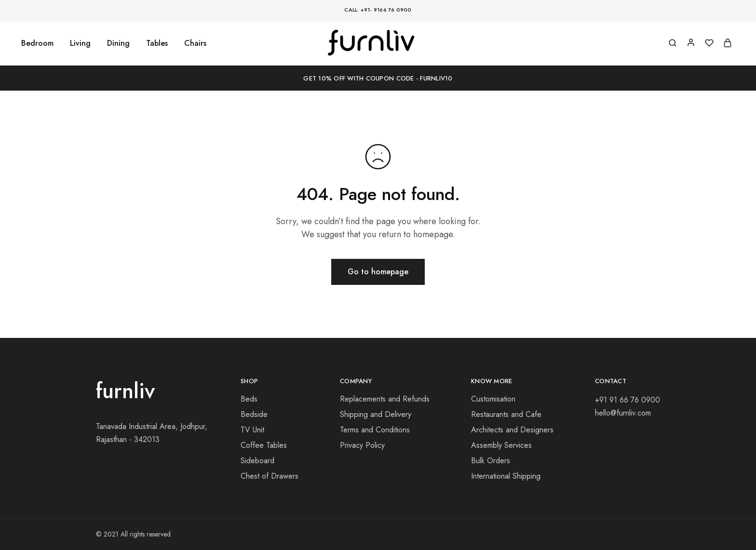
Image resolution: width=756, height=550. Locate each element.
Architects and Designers (512, 430)
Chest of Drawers (270, 476)
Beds (249, 399)
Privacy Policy (362, 445)
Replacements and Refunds (385, 399)
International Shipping (506, 476)
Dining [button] (118, 43)
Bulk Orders (491, 461)
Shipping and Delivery (376, 414)
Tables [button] (157, 43)
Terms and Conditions (375, 430)
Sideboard (257, 461)
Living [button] (80, 43)
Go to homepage (378, 272)
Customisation (493, 399)
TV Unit (252, 430)
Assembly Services (501, 445)
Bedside (254, 414)
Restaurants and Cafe (506, 414)
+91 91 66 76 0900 (628, 400)
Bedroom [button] (37, 43)
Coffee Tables (264, 445)
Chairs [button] (195, 43)
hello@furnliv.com (623, 413)
